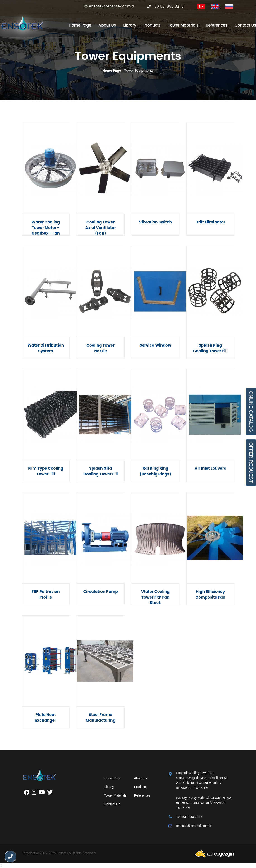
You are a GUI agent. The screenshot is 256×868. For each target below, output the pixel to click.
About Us (107, 25)
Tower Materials (183, 25)
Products (152, 25)
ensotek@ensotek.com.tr (109, 6)
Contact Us (245, 25)
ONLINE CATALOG (251, 411)
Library (130, 25)
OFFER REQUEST (251, 462)
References (217, 25)
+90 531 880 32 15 (165, 6)
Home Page (80, 25)
